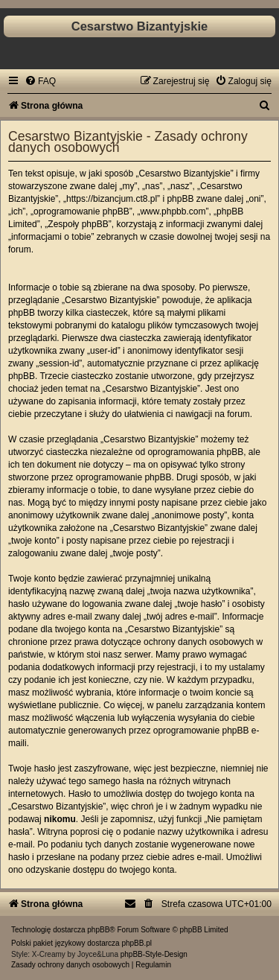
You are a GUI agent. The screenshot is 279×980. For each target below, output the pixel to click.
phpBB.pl (137, 943)
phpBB (98, 930)
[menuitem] (40, 81)
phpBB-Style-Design (154, 954)
